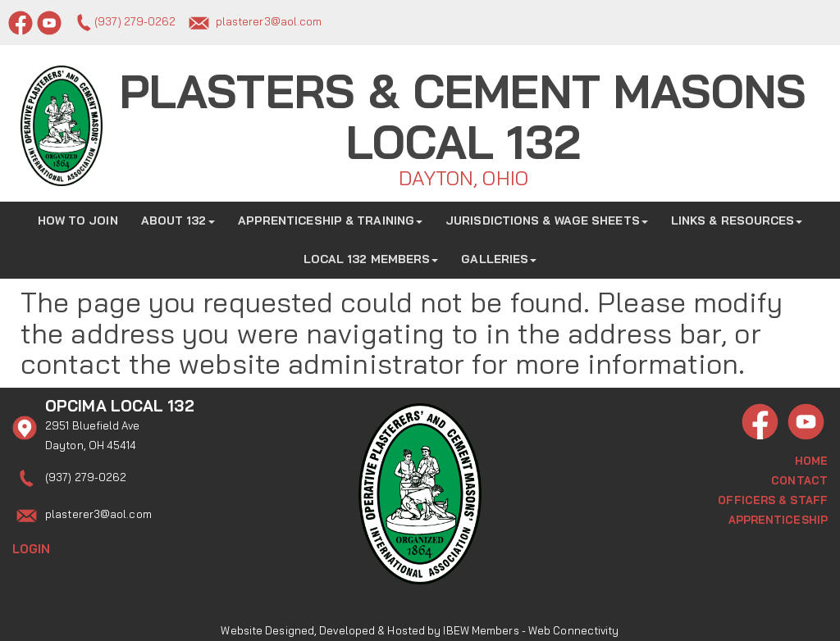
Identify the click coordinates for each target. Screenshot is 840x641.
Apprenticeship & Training (331, 220)
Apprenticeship (778, 518)
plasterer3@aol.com (269, 21)
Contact (799, 479)
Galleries (499, 258)
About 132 (178, 220)
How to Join (78, 220)
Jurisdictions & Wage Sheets (547, 220)
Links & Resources (737, 220)
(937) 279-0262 (135, 21)
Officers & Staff (773, 498)
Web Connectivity (574, 621)
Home (811, 459)
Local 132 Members (371, 258)
